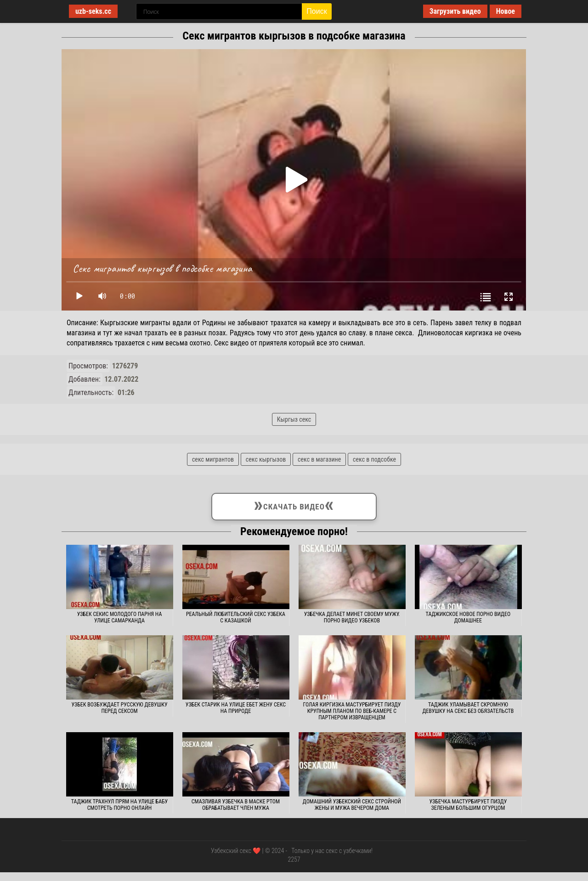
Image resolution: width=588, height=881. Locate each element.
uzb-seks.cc (93, 11)
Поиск (317, 11)
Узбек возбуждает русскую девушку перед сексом (119, 708)
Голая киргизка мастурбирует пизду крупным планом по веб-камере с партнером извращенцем (352, 711)
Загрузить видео (455, 11)
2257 (294, 859)
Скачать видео (294, 505)
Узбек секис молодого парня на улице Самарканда (120, 617)
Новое (506, 11)
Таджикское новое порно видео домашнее (468, 617)
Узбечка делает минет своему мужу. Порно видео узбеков (352, 617)
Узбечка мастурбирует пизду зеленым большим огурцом (468, 805)
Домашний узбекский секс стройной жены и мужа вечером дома (352, 805)
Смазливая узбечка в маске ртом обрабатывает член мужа (236, 805)
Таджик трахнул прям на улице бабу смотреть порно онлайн (119, 805)
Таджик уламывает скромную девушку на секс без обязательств (468, 708)
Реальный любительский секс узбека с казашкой (236, 617)
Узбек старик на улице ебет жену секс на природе (236, 708)
